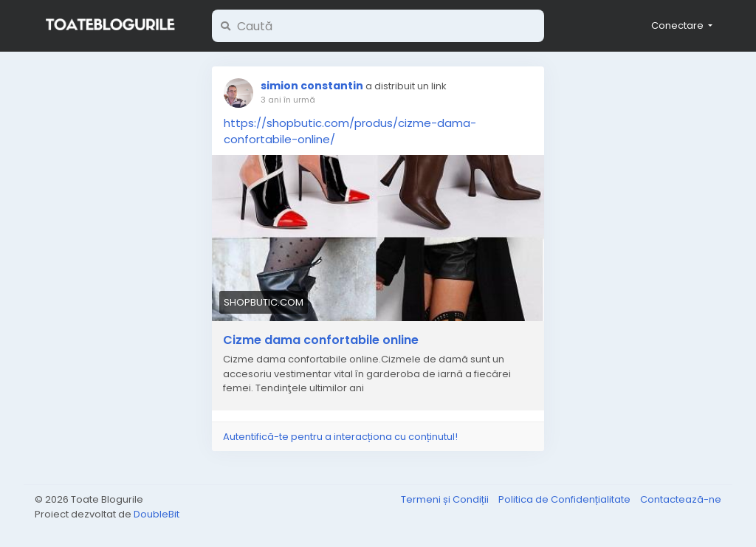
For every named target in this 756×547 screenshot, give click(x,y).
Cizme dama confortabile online (321, 340)
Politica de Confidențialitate (566, 499)
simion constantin (312, 86)
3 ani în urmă (288, 100)
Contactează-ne (681, 499)
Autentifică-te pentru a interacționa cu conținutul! (340, 437)
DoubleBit (157, 514)
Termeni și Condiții (446, 499)
